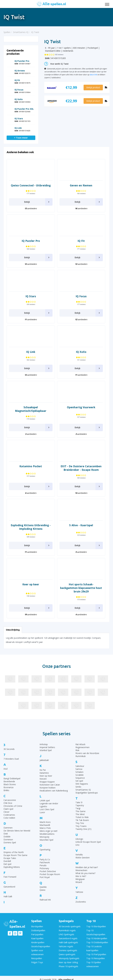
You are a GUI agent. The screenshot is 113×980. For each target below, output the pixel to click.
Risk (77, 750)
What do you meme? (85, 873)
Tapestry (80, 805)
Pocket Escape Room (50, 874)
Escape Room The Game (15, 855)
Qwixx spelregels (67, 952)
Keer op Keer (46, 776)
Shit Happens (82, 784)
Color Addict (9, 818)
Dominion (8, 840)
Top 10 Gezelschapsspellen (96, 932)
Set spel (79, 781)
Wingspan (80, 879)
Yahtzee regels (66, 945)
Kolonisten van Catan (50, 785)
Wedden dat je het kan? (87, 867)
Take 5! (79, 802)
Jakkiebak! (44, 760)
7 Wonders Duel (11, 759)
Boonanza (8, 787)
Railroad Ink (45, 900)
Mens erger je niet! (48, 831)
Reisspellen (36, 956)
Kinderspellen (38, 941)
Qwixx (42, 890)
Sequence (80, 778)
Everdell (7, 861)
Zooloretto (81, 902)
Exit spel (7, 864)
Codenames (9, 815)
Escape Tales (10, 858)
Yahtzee (79, 892)
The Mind (80, 814)
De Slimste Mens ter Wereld (17, 831)
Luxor (42, 812)
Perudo (43, 865)
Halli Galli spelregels (68, 941)
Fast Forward (10, 877)
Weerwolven (81, 870)
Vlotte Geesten (83, 858)
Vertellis (79, 855)
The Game (80, 811)
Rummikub (81, 756)
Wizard (79, 882)
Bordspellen (37, 926)
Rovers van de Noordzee (87, 753)
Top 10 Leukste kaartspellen (94, 947)
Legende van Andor (49, 803)
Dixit (6, 834)
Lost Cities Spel (47, 809)
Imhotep (44, 744)
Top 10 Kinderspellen (96, 938)
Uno (77, 845)
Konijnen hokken (48, 788)
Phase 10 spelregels (68, 963)
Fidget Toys (37, 960)
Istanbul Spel (46, 750)
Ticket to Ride (82, 817)
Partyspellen (37, 934)
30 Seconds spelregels (69, 926)
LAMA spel (45, 800)
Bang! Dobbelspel (12, 778)
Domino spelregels (68, 949)
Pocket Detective (48, 871)
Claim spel (8, 809)
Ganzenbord (9, 887)
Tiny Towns (81, 826)
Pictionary (44, 868)
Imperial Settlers (47, 747)
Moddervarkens (47, 834)
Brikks (6, 790)
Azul (6, 769)
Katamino (44, 773)
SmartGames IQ (83, 790)
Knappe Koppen (47, 782)
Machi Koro (45, 822)
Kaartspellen (37, 938)
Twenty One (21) (83, 829)
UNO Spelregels (66, 934)
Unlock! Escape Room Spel (88, 842)
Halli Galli (8, 896)
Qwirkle (43, 887)
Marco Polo (45, 828)
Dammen (8, 828)
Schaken (79, 772)
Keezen (43, 779)
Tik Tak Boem (82, 820)
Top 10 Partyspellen (96, 952)
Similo (78, 787)
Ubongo (79, 839)
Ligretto (43, 806)
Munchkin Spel (46, 840)
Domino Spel (10, 842)
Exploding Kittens (12, 867)
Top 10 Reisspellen (95, 956)
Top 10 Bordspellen (96, 926)
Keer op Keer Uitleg (68, 960)
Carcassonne (10, 800)
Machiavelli (45, 825)
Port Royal (45, 877)
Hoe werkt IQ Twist (56, 64)
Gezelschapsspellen (40, 945)
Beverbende (9, 781)
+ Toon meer (21, 138)
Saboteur (80, 766)
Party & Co (45, 859)
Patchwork (45, 862)
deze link (93, 74)
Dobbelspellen (38, 930)
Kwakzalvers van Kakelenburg (54, 791)
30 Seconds (9, 749)
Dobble (7, 837)
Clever (6, 812)
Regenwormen (82, 747)
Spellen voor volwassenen (37, 950)
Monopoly (44, 837)
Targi (78, 808)
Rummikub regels (67, 930)
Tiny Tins (80, 823)
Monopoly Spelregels (69, 956)
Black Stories (10, 784)
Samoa (79, 769)
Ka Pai (43, 770)
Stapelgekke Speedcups (87, 793)
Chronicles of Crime (13, 806)
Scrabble (80, 775)
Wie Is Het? (81, 876)
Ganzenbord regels (68, 938)
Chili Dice (8, 803)
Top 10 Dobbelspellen (97, 941)
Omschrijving (13, 630)
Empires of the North (14, 852)
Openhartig (45, 850)
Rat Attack (80, 744)
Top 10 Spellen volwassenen (93, 962)
